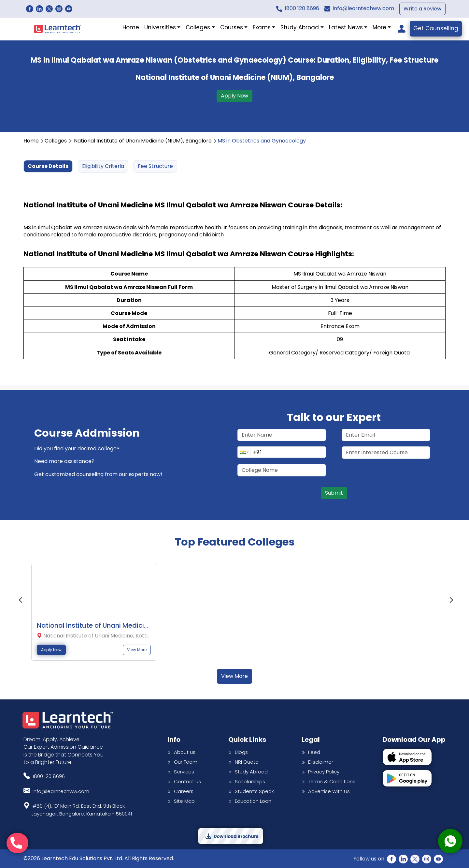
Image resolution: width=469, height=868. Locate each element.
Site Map (181, 801)
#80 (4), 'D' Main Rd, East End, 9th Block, (82, 809)
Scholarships (247, 781)
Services (181, 772)
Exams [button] (262, 27)
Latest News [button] (346, 27)
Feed (311, 752)
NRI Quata (243, 762)
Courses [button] (232, 27)
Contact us (184, 781)
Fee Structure (155, 166)
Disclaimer (317, 762)
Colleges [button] (198, 27)
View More (137, 650)
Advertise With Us (326, 791)
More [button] (379, 27)
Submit (334, 493)
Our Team (182, 762)
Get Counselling (436, 28)
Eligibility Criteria (103, 166)
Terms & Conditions (328, 781)
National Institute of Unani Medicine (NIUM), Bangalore (146, 141)
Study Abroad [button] (300, 27)
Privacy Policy (320, 772)
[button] (244, 452)
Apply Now (234, 96)
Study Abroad (248, 772)
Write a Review (422, 9)
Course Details (48, 166)
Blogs (238, 752)
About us (181, 752)
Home (131, 27)
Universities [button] (160, 27)
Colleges (59, 141)
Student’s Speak (251, 791)
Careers (180, 791)
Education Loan (250, 801)
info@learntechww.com (363, 8)
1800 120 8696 (302, 8)
